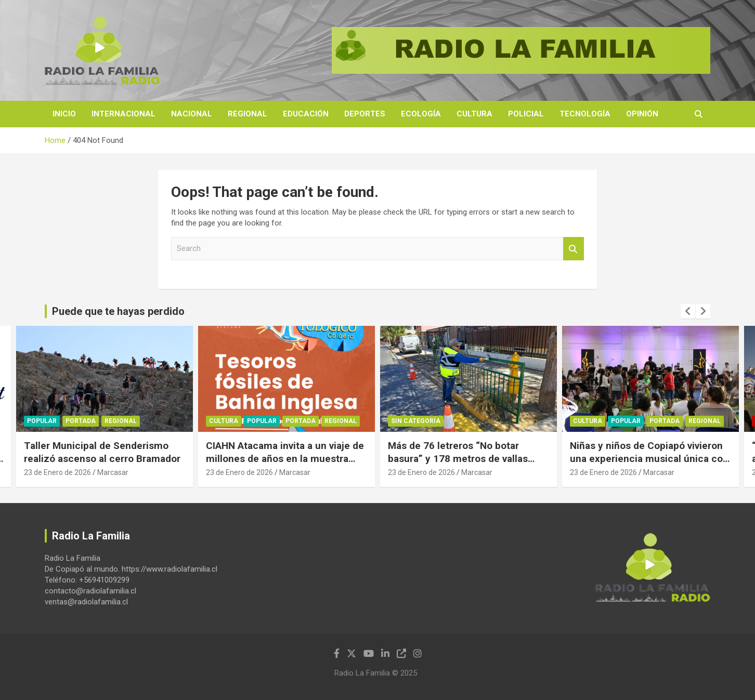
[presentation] (688, 311)
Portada (81, 421)
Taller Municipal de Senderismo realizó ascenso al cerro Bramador (102, 452)
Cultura (474, 114)
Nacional (192, 114)
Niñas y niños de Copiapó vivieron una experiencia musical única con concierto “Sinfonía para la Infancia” (649, 465)
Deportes (365, 114)
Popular (42, 421)
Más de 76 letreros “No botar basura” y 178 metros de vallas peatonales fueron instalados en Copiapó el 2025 (461, 465)
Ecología (421, 114)
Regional (248, 114)
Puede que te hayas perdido (118, 311)
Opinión (642, 114)
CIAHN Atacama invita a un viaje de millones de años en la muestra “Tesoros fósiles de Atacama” (285, 458)
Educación (306, 114)
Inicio (64, 114)
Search (574, 249)
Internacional (123, 114)
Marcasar (113, 472)
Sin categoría (416, 421)
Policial (526, 114)
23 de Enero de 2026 (57, 472)
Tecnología (585, 114)
